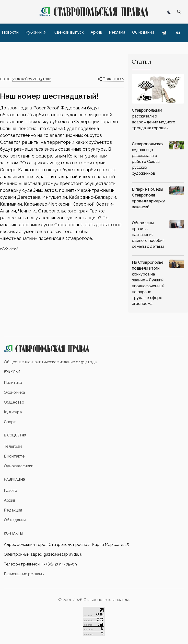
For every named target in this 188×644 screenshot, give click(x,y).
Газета (11, 491)
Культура (13, 412)
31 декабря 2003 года (32, 79)
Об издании (15, 520)
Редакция (13, 510)
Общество (14, 402)
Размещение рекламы (24, 574)
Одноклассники (19, 466)
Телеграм (13, 446)
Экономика (14, 392)
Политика (13, 383)
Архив (10, 500)
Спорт (10, 422)
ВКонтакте (14, 456)
